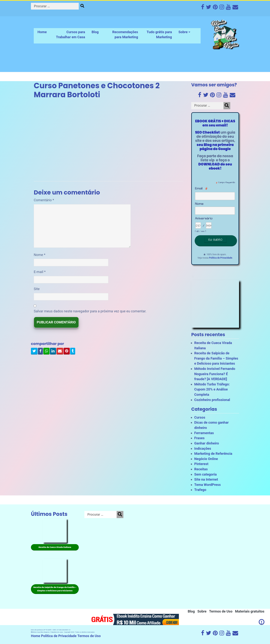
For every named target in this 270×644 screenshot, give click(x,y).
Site (37, 289)
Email (201, 188)
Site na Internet (206, 479)
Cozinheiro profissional (212, 400)
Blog (95, 32)
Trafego (200, 490)
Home (42, 32)
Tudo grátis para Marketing (159, 35)
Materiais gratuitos (250, 611)
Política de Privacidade (221, 258)
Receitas (201, 469)
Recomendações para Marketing (125, 35)
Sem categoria (205, 474)
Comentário (44, 200)
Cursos (200, 417)
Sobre (183, 32)
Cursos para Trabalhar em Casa (70, 35)
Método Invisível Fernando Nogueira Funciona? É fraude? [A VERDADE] (215, 374)
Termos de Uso (221, 611)
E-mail (40, 272)
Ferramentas (204, 433)
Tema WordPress (207, 485)
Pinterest (201, 464)
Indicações (203, 448)
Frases (199, 438)
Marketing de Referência (213, 454)
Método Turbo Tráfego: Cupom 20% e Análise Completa (212, 389)
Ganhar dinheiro (207, 443)
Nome (40, 255)
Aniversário (204, 218)
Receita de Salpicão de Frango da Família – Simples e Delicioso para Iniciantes (216, 358)
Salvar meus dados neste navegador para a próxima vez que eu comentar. (90, 311)
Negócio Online (206, 459)
